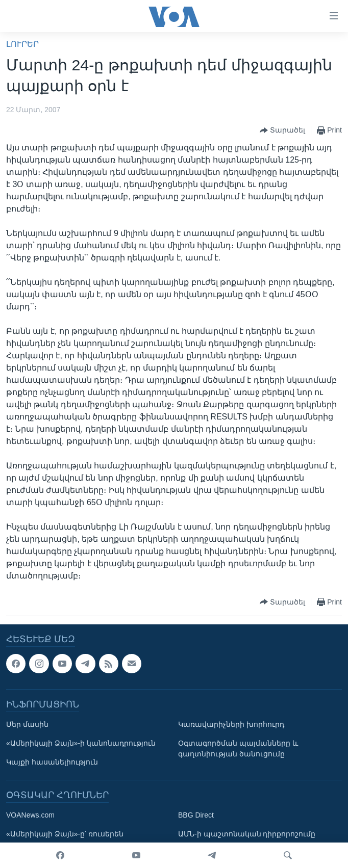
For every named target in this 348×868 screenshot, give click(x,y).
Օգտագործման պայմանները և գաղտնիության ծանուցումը (238, 748)
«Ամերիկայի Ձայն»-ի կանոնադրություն (81, 743)
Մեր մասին (27, 724)
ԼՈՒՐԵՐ (22, 44)
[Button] (282, 130)
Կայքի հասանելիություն (52, 762)
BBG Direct (196, 815)
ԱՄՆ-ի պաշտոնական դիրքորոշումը (247, 834)
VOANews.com (30, 815)
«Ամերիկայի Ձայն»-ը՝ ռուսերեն (65, 834)
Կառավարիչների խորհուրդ (231, 724)
